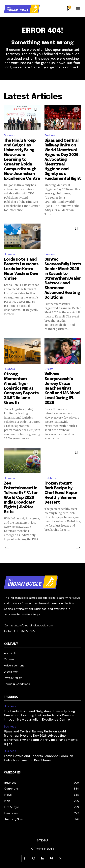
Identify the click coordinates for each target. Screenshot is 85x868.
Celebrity (50, 478)
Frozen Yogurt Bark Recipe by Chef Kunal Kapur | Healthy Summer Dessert (62, 493)
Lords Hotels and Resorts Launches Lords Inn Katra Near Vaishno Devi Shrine (21, 269)
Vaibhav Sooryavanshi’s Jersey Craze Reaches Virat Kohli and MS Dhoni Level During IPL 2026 (62, 389)
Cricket (49, 369)
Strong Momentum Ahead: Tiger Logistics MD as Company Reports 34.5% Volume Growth (21, 389)
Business (9, 135)
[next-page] (78, 548)
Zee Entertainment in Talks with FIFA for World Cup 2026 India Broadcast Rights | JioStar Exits (21, 498)
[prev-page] (7, 548)
